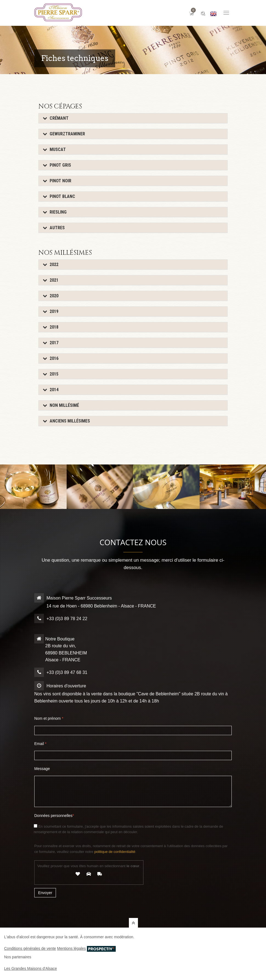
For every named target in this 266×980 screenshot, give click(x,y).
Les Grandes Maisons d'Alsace (31, 968)
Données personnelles (54, 816)
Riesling (55, 212)
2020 (51, 296)
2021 (51, 280)
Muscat (54, 149)
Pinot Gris (57, 165)
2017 (51, 343)
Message (42, 769)
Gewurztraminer (64, 134)
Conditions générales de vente (30, 948)
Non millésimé (61, 405)
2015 (51, 374)
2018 (51, 327)
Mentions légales (71, 948)
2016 (51, 358)
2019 (51, 311)
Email (40, 744)
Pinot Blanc (59, 196)
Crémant (56, 118)
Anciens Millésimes (66, 421)
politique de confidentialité (115, 852)
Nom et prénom (49, 718)
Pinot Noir (57, 181)
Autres (54, 228)
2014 (51, 390)
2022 (51, 264)
